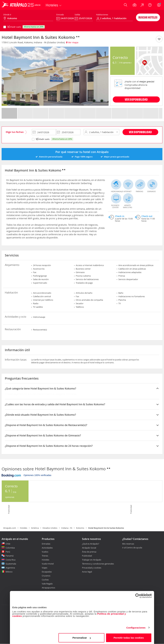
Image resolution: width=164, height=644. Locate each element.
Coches (45, 580)
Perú (8, 552)
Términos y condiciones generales (98, 564)
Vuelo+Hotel (48, 564)
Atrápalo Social (89, 548)
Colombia (10, 548)
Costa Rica (10, 560)
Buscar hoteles (148, 17)
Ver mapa (72, 42)
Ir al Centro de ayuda (132, 548)
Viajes (45, 568)
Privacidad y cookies (92, 568)
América (35, 528)
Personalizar (82, 637)
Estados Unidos (50, 528)
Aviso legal (87, 572)
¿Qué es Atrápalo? (91, 544)
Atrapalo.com (10, 528)
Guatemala (11, 564)
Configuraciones (136, 627)
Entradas (46, 544)
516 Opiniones (125, 63)
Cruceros (46, 576)
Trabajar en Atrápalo (92, 560)
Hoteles (24, 528)
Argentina (10, 568)
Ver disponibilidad (140, 132)
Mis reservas (128, 544)
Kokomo (80, 528)
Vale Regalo (47, 584)
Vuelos (45, 552)
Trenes (45, 556)
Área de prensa (89, 552)
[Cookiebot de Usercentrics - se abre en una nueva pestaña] (138, 595)
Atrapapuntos (48, 588)
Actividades (47, 548)
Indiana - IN (67, 528)
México (9, 572)
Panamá (10, 556)
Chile (8, 544)
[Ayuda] (150, 5)
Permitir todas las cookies (129, 637)
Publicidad (87, 556)
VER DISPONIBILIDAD (136, 99)
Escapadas (47, 572)
